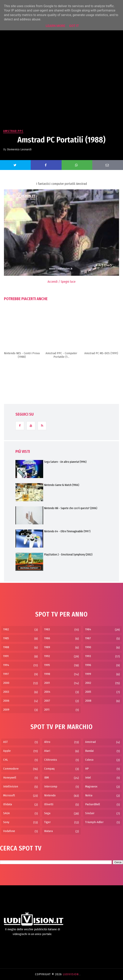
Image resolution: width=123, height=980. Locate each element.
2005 (88, 692)
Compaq (49, 769)
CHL (6, 760)
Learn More (55, 26)
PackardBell (93, 804)
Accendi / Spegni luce (61, 282)
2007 (47, 701)
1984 (88, 629)
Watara (48, 831)
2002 (88, 683)
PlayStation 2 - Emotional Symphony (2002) (68, 555)
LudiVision (71, 974)
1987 (88, 638)
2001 (47, 683)
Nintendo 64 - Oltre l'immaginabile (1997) (67, 531)
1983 (47, 629)
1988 (6, 647)
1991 (6, 656)
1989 (47, 647)
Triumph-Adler (94, 822)
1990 (88, 647)
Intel (88, 778)
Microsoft (9, 795)
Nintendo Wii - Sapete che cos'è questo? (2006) (71, 508)
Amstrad (90, 742)
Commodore (11, 769)
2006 (6, 701)
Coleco (89, 760)
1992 (47, 656)
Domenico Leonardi (19, 149)
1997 (6, 674)
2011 (47, 710)
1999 (88, 674)
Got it (74, 26)
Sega (47, 813)
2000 (6, 683)
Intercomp (51, 786)
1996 (88, 665)
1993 (88, 656)
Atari (47, 751)
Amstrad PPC (13, 131)
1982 (6, 629)
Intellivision (11, 786)
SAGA (6, 813)
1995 (47, 665)
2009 (6, 710)
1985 (6, 638)
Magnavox (91, 786)
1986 (47, 638)
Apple (7, 751)
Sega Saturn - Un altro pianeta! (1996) (65, 462)
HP (87, 769)
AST (5, 742)
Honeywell (10, 778)
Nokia (89, 795)
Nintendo (50, 795)
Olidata (8, 804)
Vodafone (9, 831)
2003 (6, 692)
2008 (88, 701)
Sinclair (90, 813)
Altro (47, 742)
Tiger (47, 822)
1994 (6, 665)
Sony (6, 822)
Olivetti (49, 804)
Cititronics (51, 760)
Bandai (89, 751)
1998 (47, 674)
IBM (46, 778)
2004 (47, 692)
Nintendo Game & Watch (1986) (62, 485)
